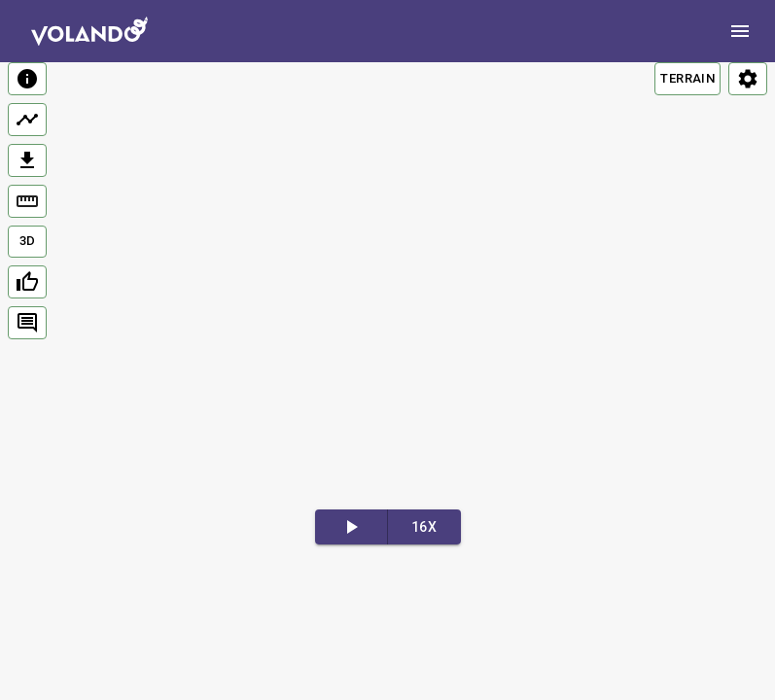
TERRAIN (687, 78)
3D (28, 241)
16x (424, 527)
